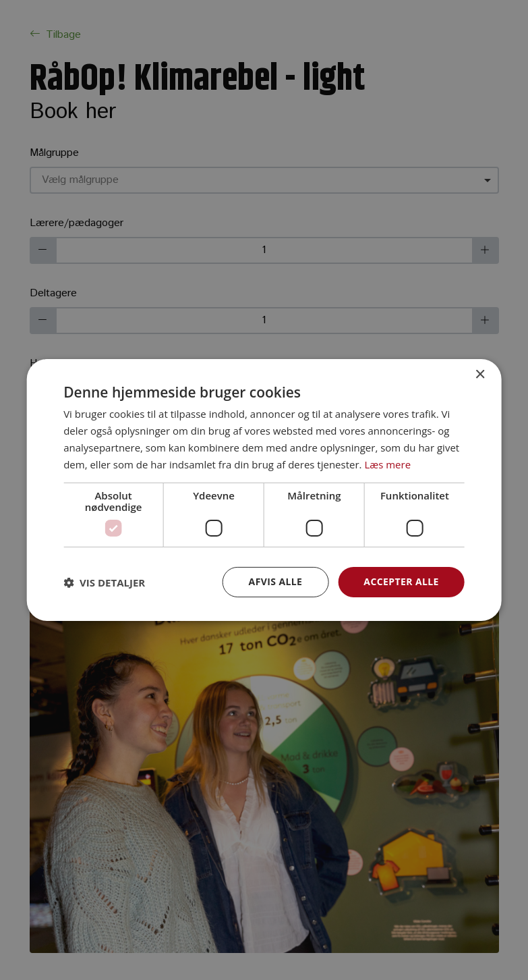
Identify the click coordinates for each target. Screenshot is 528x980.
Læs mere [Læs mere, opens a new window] (387, 464)
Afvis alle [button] (276, 581)
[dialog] (264, 490)
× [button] (480, 375)
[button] (104, 582)
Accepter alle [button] (401, 581)
